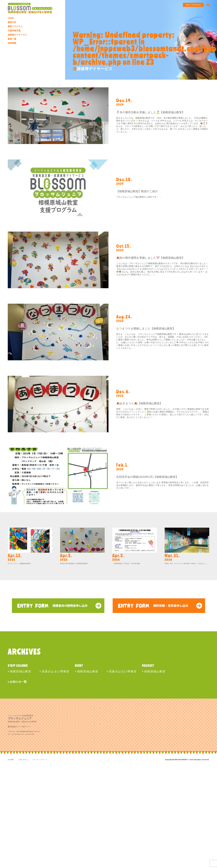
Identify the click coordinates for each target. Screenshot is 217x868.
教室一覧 (12, 39)
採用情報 (12, 43)
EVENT (79, 666)
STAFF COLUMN (18, 666)
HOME (11, 18)
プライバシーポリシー (40, 760)
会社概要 (11, 760)
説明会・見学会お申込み (192, 5)
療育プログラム (15, 27)
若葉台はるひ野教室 (56, 671)
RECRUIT (148, 666)
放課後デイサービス (17, 35)
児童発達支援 (14, 31)
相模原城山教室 (21, 671)
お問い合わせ (23, 760)
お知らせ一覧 (18, 682)
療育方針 (12, 22)
